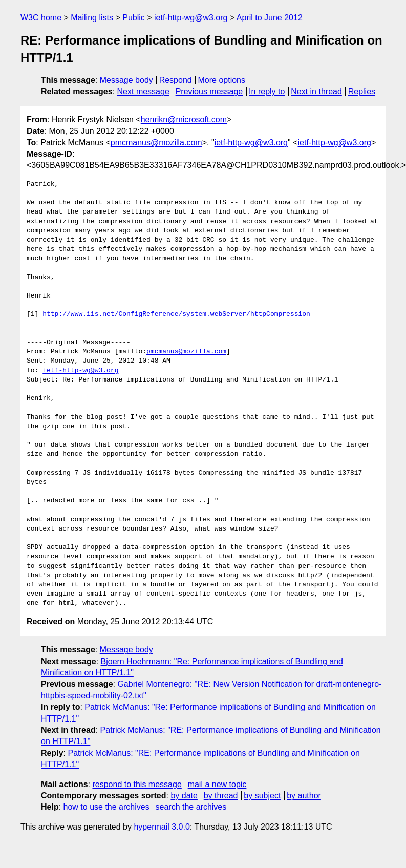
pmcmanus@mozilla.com (156, 143)
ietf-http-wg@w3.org (191, 18)
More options (222, 80)
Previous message (209, 91)
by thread (221, 796)
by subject (262, 796)
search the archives (191, 807)
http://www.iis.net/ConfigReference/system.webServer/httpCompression (176, 314)
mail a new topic (217, 784)
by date (184, 796)
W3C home (41, 18)
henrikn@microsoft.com (184, 120)
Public (134, 18)
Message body (126, 80)
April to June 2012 (270, 18)
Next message (143, 91)
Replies (362, 91)
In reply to (267, 91)
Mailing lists (92, 18)
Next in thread (316, 91)
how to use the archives (106, 807)
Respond (176, 80)
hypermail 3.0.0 (162, 827)
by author (304, 796)
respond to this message (137, 784)
